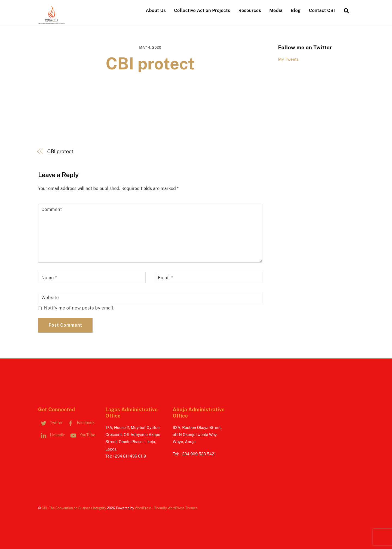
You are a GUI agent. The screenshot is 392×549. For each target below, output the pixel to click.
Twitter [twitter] (50, 423)
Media (276, 10)
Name (49, 278)
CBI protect (150, 64)
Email (165, 278)
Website (50, 298)
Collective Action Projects (202, 10)
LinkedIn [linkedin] (52, 435)
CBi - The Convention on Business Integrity (74, 508)
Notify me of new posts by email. (79, 308)
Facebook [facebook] (80, 423)
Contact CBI (322, 10)
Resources (250, 10)
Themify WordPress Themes (176, 508)
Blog (296, 10)
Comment (52, 209)
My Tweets (289, 59)
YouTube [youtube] (82, 435)
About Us (156, 10)
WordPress (143, 508)
